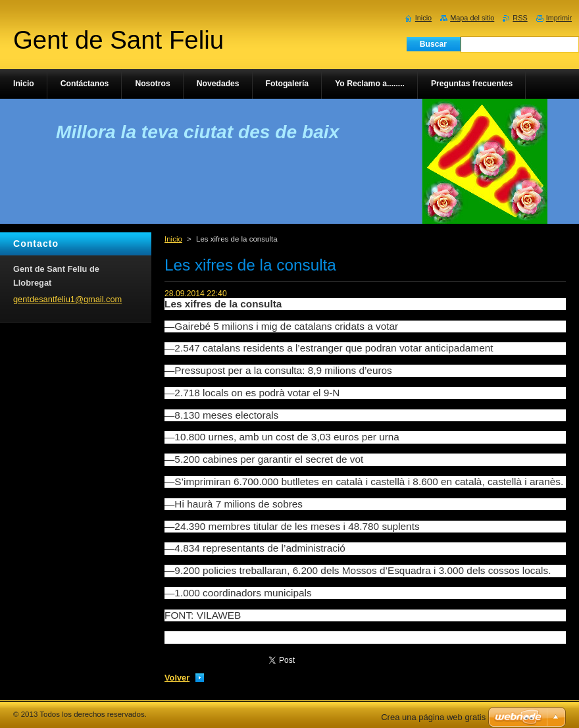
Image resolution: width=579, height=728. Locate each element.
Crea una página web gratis (433, 717)
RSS (520, 18)
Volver (177, 678)
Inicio (173, 239)
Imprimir (559, 18)
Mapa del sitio (472, 18)
